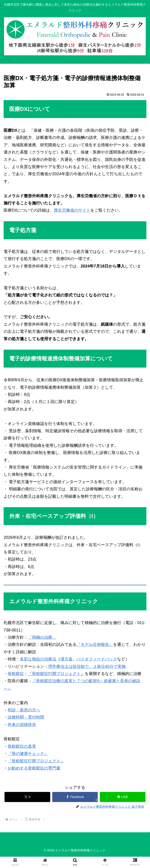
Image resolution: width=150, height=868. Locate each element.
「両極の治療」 (42, 637)
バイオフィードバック (97, 659)
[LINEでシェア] (123, 797)
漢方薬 (66, 659)
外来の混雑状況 (22, 725)
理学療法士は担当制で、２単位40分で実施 (87, 666)
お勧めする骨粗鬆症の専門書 (34, 768)
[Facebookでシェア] (75, 797)
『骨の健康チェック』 (28, 754)
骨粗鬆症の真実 (22, 746)
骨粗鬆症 (16, 674)
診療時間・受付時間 (26, 717)
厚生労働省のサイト (72, 210)
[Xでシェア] (27, 797)
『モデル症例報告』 (95, 644)
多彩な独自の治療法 (38, 659)
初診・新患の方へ (24, 710)
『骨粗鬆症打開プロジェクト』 (56, 674)
